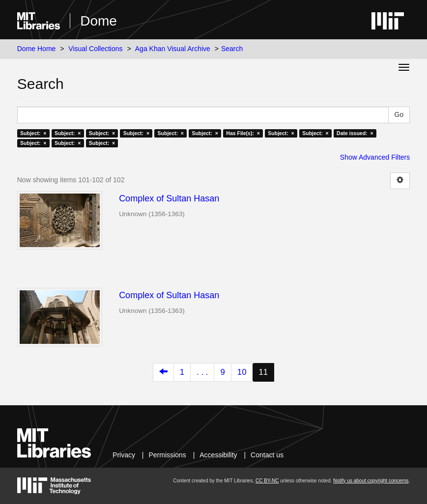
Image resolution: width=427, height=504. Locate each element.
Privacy (124, 455)
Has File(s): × (243, 133)
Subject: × (33, 133)
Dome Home (37, 49)
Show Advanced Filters (375, 157)
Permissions (168, 455)
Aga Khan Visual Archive (173, 49)
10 (242, 372)
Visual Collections (95, 49)
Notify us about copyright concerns (371, 481)
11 (264, 372)
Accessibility (218, 455)
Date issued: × (355, 133)
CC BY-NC (267, 481)
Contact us (267, 455)
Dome (99, 21)
